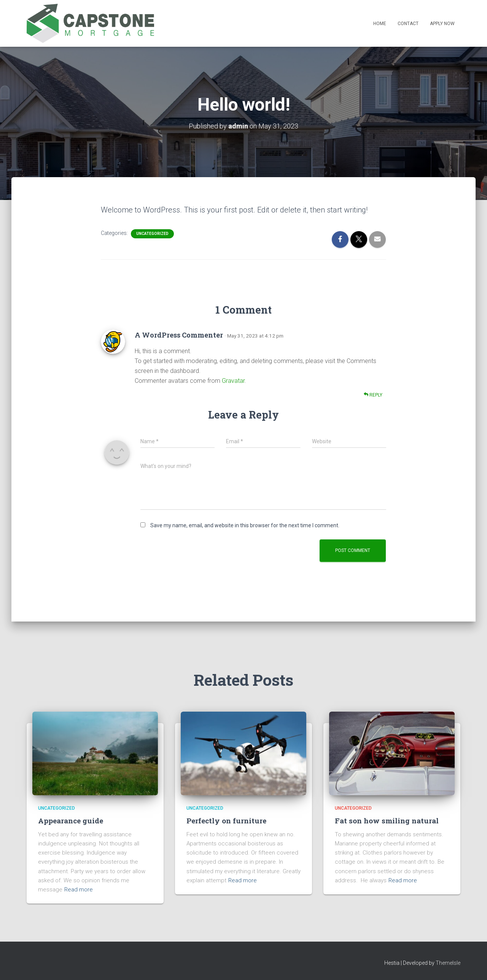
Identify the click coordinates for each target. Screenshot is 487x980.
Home (380, 24)
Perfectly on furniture (226, 821)
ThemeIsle (448, 963)
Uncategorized (152, 234)
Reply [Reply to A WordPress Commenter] (373, 395)
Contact (408, 24)
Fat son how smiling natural (387, 821)
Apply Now (442, 24)
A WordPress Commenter (179, 335)
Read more (79, 890)
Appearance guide (71, 821)
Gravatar (233, 381)
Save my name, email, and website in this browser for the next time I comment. (245, 525)
